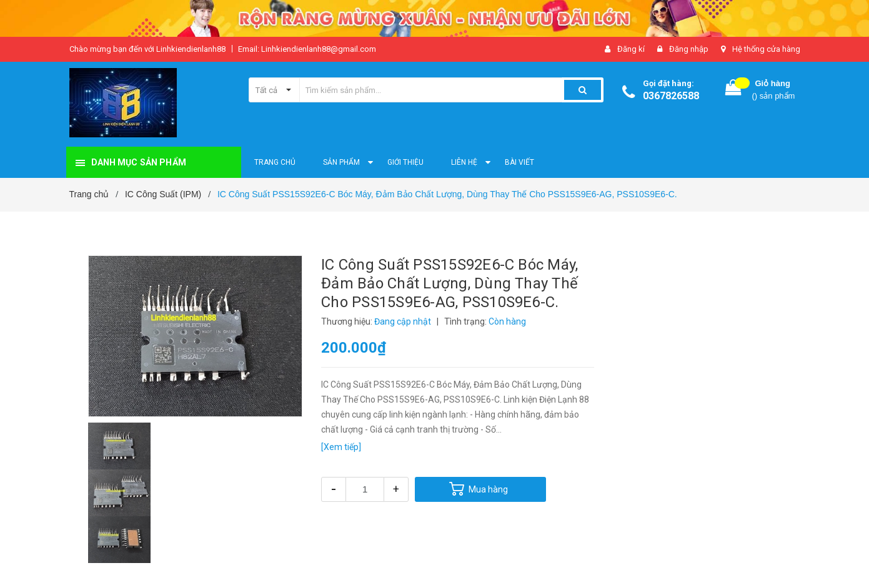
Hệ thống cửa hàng (766, 49)
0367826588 (671, 96)
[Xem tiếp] (341, 447)
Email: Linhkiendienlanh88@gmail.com (307, 49)
